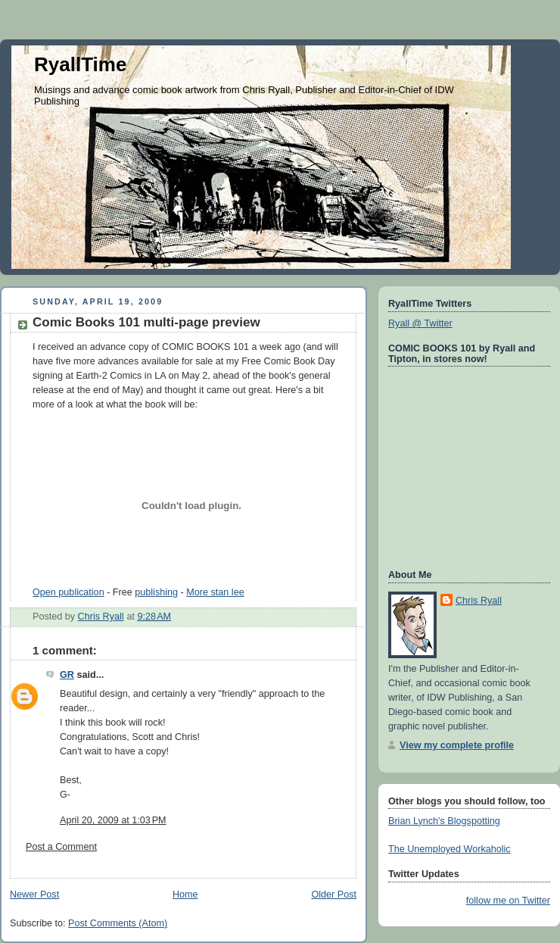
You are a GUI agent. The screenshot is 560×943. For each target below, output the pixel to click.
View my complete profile (457, 745)
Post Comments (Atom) (118, 923)
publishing (156, 592)
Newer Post (34, 895)
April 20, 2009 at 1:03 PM (113, 820)
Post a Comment (61, 847)
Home (185, 895)
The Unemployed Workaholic (450, 849)
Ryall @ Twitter (420, 323)
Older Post (334, 895)
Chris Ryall (479, 601)
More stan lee (215, 592)
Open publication (68, 592)
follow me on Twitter (508, 901)
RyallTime (80, 64)
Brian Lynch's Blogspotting (444, 821)
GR (67, 675)
